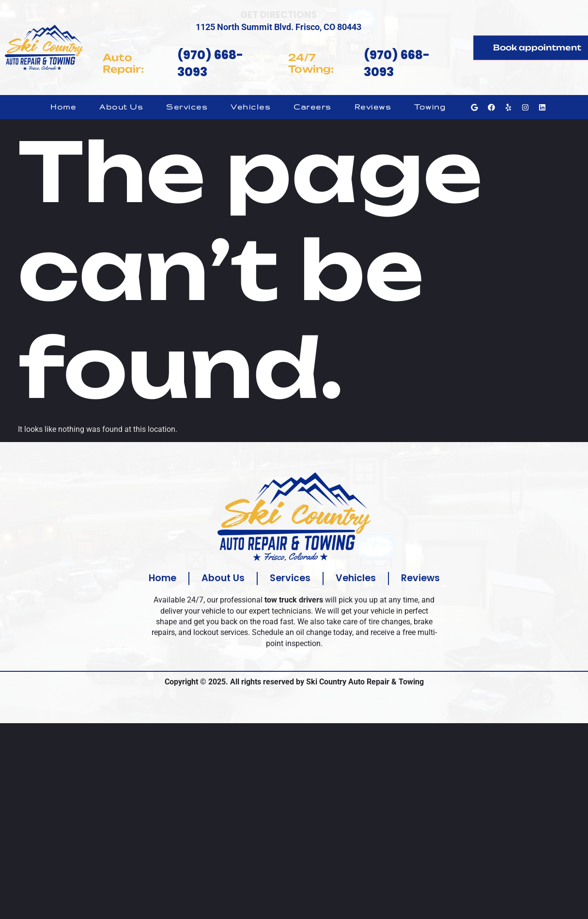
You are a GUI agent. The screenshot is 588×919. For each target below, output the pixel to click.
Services (187, 107)
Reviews (373, 107)
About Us (121, 107)
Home (63, 107)
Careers (312, 107)
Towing (430, 107)
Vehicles (250, 107)
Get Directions (279, 15)
